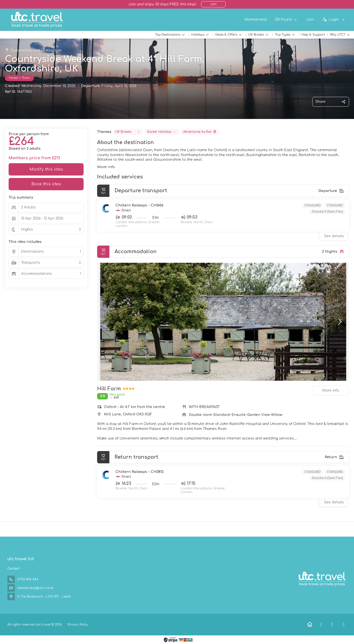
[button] (339, 322)
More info (106, 167)
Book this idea (46, 184)
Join (213, 4)
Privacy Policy (78, 625)
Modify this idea (46, 169)
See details (334, 236)
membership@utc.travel (35, 588)
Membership (256, 20)
